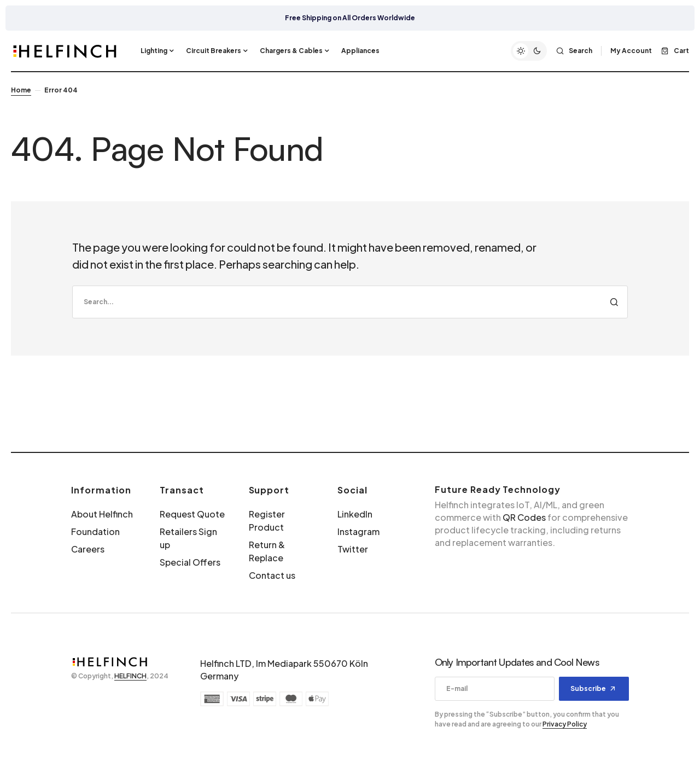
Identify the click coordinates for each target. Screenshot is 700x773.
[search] (350, 302)
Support (269, 490)
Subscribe (588, 688)
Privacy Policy (565, 724)
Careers (88, 549)
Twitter (353, 549)
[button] (529, 51)
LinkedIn (355, 514)
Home (21, 90)
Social (352, 490)
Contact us (272, 575)
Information (101, 490)
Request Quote (192, 514)
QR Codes (524, 517)
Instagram (358, 531)
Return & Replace (267, 551)
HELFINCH (130, 676)
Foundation (95, 531)
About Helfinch (102, 514)
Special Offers (190, 562)
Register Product (267, 521)
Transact (182, 490)
